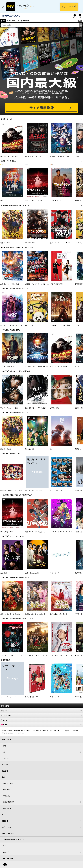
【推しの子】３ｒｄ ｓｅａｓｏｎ (63, 532)
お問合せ (5, 821)
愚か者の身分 (30, 449)
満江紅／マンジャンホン (34, 156)
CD (10, 21)
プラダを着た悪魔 (56, 284)
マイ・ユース (55, 573)
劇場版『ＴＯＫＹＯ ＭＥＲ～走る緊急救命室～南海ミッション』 (49, 284)
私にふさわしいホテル (33, 697)
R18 (80, 21)
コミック (17, 21)
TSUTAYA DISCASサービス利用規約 (22, 731)
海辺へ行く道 (55, 697)
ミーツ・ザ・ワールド (8, 697)
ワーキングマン (31, 243)
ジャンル (41, 711)
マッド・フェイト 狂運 (9, 408)
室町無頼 (78, 200)
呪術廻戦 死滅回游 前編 (59, 156)
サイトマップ (21, 733)
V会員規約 (10, 731)
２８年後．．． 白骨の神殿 (60, 325)
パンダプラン (30, 325)
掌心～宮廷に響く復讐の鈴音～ (11, 614)
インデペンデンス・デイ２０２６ (37, 367)
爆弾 (2, 200)
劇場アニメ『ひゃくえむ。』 (35, 532)
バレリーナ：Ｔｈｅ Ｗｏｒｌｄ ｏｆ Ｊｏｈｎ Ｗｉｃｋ (22, 325)
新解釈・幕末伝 (6, 243)
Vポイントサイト (8, 833)
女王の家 (3, 573)
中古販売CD (26, 21)
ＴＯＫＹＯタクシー (57, 200)
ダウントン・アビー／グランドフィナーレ (40, 656)
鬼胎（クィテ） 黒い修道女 (35, 408)
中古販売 (6, 796)
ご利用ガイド (6, 808)
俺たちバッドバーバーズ (34, 490)
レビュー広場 (6, 827)
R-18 (41, 725)
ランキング (41, 720)
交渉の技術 (79, 573)
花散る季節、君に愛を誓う (59, 614)
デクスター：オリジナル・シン (61, 656)
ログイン (80, 17)
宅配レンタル (8, 783)
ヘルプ (4, 815)
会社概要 (4, 731)
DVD (4, 21)
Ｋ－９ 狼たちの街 (7, 367)
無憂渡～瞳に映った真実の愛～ (36, 614)
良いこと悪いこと (56, 490)
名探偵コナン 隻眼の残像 (10, 284)
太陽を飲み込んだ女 (32, 573)
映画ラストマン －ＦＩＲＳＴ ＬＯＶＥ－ (66, 243)
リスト (75, 17)
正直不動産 (79, 284)
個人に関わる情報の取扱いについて (56, 731)
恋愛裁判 (78, 449)
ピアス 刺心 (55, 408)
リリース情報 (41, 715)
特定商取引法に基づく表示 (72, 731)
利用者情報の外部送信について (9, 733)
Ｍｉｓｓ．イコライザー (9, 156)
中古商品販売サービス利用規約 (39, 731)
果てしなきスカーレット (34, 200)
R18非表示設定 (9, 802)
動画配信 (5, 771)
